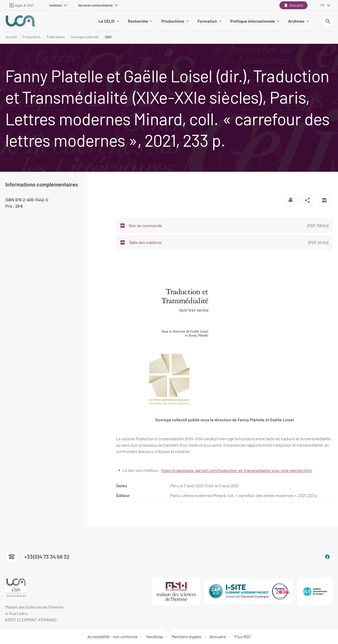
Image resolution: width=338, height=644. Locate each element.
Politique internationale (255, 21)
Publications (56, 37)
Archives (298, 21)
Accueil (11, 37)
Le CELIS (109, 21)
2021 (108, 37)
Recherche (140, 21)
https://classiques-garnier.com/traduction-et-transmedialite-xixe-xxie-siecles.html (236, 470)
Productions (175, 21)
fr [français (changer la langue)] (322, 5)
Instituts (58, 5)
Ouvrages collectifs (85, 37)
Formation (209, 21)
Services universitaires (98, 5)
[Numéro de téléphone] (37, 557)
